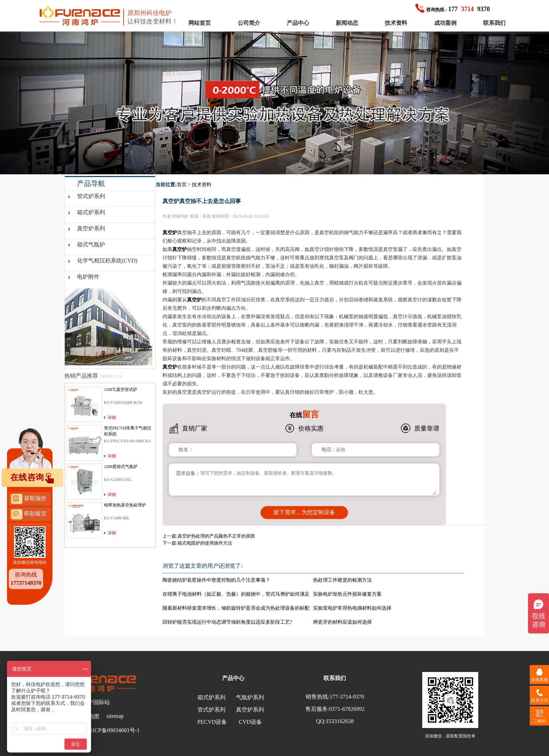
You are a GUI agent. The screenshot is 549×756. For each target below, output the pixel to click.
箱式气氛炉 (91, 244)
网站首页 (200, 23)
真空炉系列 (91, 228)
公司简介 (249, 23)
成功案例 (445, 23)
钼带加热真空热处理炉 (125, 505)
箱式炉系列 (91, 212)
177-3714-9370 (347, 697)
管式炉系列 (91, 196)
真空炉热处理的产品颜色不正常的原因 (216, 536)
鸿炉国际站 (96, 702)
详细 (112, 418)
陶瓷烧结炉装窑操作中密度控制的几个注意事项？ (216, 580)
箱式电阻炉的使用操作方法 (205, 543)
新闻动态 (347, 23)
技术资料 (396, 23)
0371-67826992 (347, 709)
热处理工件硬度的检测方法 (342, 580)
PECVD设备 (212, 722)
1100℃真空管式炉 (121, 390)
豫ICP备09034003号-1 (113, 730)
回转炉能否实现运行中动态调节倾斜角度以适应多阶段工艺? (227, 622)
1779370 (453, 9)
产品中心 (298, 23)
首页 (182, 185)
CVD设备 (250, 722)
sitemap (115, 716)
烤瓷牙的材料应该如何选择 (342, 622)
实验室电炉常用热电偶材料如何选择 (352, 608)
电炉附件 (88, 277)
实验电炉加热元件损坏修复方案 (347, 594)
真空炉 (170, 233)
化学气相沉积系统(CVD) (107, 261)
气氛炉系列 (250, 697)
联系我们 (494, 23)
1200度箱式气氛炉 (121, 467)
